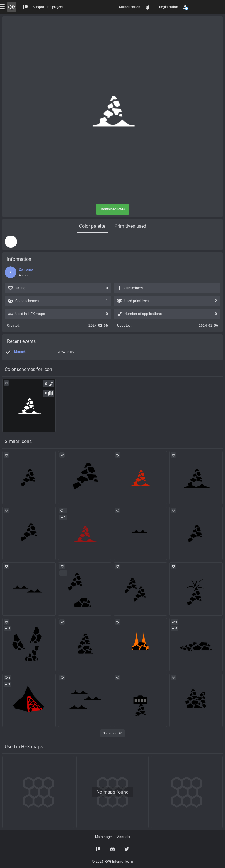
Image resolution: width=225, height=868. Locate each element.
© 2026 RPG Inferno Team (112, 862)
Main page (103, 837)
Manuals (123, 837)
